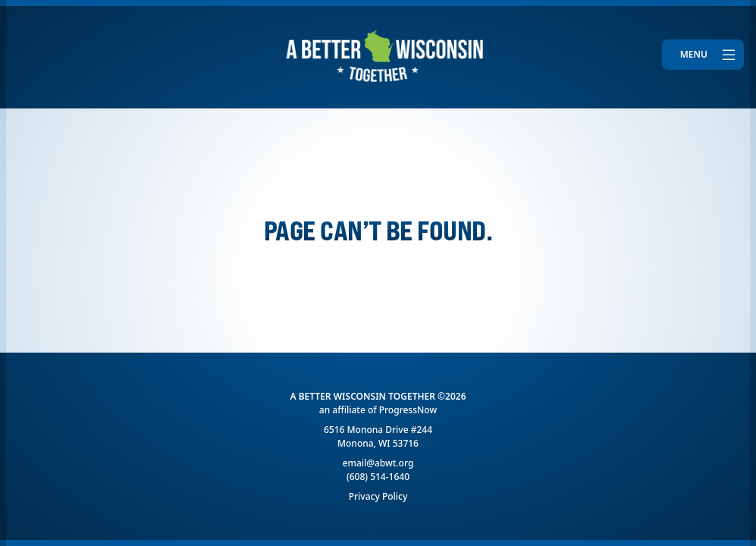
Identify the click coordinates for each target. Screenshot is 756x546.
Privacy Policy (378, 496)
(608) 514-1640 (378, 477)
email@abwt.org (378, 463)
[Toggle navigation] (703, 55)
